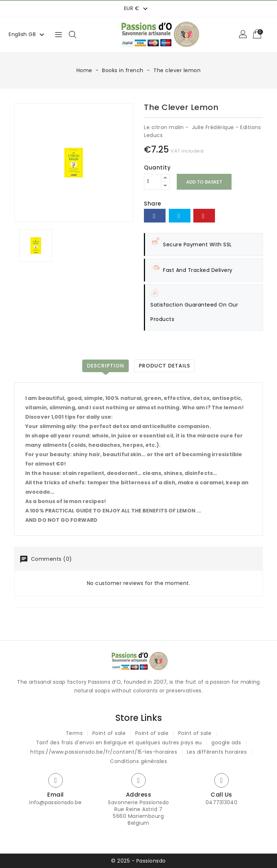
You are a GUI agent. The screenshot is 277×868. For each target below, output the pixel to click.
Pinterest (204, 216)
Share (155, 216)
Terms (74, 733)
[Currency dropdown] (137, 8)
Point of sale (109, 733)
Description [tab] (105, 366)
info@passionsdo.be (55, 802)
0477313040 (221, 802)
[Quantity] (153, 182)
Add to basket (204, 182)
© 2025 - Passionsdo (138, 861)
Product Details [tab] (164, 366)
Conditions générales (138, 761)
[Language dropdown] (27, 34)
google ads (226, 743)
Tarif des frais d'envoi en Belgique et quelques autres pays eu (119, 743)
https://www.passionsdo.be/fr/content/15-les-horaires (104, 752)
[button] (243, 35)
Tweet (180, 216)
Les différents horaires (217, 752)
